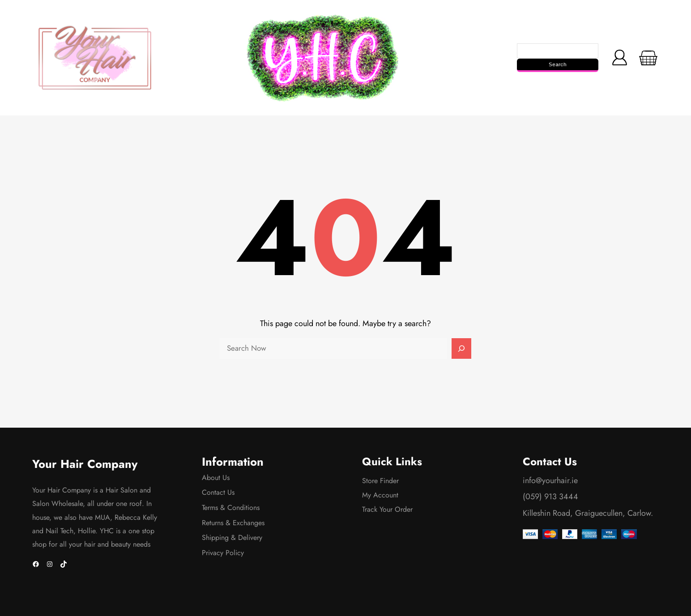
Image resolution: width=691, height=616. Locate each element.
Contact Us (218, 492)
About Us (216, 478)
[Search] (461, 348)
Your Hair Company (85, 464)
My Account (380, 495)
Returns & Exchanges (233, 523)
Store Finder (380, 481)
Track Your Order (387, 509)
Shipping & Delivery (232, 537)
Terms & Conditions (231, 508)
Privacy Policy (223, 553)
